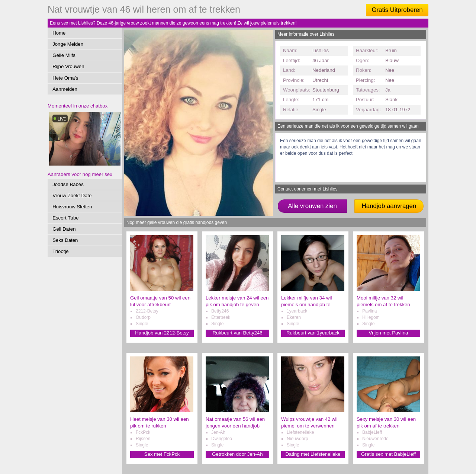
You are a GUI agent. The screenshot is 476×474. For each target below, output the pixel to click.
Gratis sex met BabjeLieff (388, 454)
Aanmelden (65, 89)
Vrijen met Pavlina (389, 333)
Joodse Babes (68, 184)
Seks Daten (65, 240)
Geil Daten (64, 229)
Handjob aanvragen (389, 206)
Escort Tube (65, 218)
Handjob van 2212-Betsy (162, 333)
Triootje (60, 251)
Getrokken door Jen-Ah (237, 454)
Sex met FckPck (162, 454)
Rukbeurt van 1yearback (313, 333)
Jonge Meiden (68, 44)
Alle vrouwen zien (312, 206)
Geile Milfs (64, 55)
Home (59, 33)
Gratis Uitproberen (397, 10)
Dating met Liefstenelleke (313, 454)
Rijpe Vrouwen (68, 66)
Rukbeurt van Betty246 (237, 333)
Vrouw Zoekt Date (72, 196)
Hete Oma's (65, 78)
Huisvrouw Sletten (72, 207)
